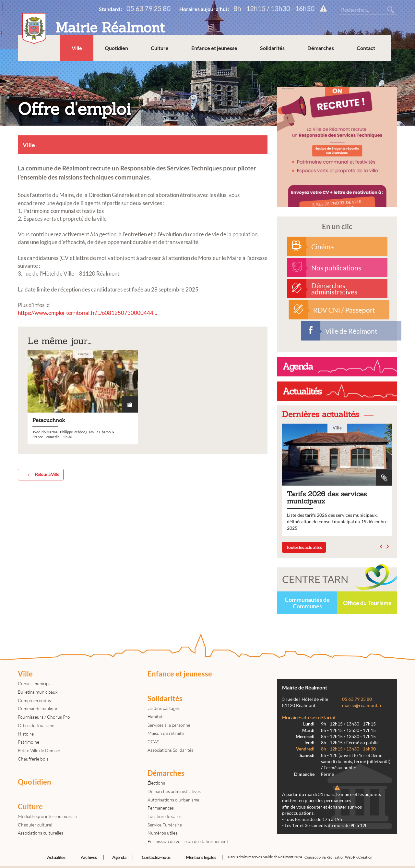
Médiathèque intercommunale (47, 816)
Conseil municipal (35, 683)
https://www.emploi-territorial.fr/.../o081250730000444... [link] (88, 313)
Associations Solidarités (170, 750)
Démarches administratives (174, 791)
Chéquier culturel (35, 825)
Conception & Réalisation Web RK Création (338, 857)
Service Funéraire (165, 825)
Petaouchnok (83, 494)
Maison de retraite (166, 733)
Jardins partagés (164, 708)
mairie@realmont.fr (362, 705)
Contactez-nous (156, 857)
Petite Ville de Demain (39, 750)
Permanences (161, 808)
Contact (372, 65)
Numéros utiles (162, 833)
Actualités (56, 857)
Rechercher (391, 10)
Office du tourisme (36, 725)
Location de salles (165, 816)
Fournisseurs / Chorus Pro (44, 717)
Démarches (326, 65)
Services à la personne (169, 725)
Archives (89, 857)
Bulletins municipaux (38, 692)
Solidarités (278, 65)
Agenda (119, 857)
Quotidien (122, 65)
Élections (156, 783)
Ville (83, 65)
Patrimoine (29, 742)
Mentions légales (201, 857)
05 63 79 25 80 (148, 8)
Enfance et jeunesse (220, 65)
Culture (166, 65)
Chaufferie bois (33, 759)
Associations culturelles (41, 833)
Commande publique (38, 708)
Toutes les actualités (304, 547)
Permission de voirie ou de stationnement (188, 841)
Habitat (155, 717)
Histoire (26, 734)
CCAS (153, 742)
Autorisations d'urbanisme (173, 800)
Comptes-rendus (34, 700)
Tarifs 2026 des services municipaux (340, 480)
